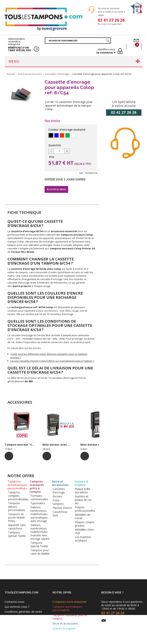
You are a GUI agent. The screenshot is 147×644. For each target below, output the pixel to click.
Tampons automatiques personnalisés (18, 485)
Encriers (58, 496)
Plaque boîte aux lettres (83, 491)
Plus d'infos (52, 121)
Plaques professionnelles (85, 509)
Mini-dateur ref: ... (93, 444)
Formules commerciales (39, 497)
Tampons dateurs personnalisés (17, 507)
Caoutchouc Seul (60, 514)
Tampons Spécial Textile (17, 534)
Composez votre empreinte (69, 602)
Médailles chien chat (84, 531)
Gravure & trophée (81, 483)
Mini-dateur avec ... (56, 444)
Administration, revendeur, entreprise (20, 44)
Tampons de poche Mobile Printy (16, 518)
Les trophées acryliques (83, 539)
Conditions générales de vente (23, 612)
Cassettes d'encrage (59, 491)
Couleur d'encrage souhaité (67, 130)
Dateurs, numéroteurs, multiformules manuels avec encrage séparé (40, 532)
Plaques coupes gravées (85, 524)
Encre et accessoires (60, 483)
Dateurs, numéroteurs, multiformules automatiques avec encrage (39, 514)
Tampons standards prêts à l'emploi (37, 487)
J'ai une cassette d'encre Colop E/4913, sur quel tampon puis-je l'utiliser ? (52, 361)
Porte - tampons (58, 502)
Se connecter (105, 53)
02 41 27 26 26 (111, 20)
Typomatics (38, 503)
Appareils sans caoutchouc (17, 527)
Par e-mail (114, 620)
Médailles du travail (83, 516)
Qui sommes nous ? (17, 607)
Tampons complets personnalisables (18, 496)
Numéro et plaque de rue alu (83, 500)
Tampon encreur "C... (20, 444)
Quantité (55, 145)
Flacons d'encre (62, 508)
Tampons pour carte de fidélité (40, 552)
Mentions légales (15, 617)
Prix (52, 157)
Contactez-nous (14, 602)
